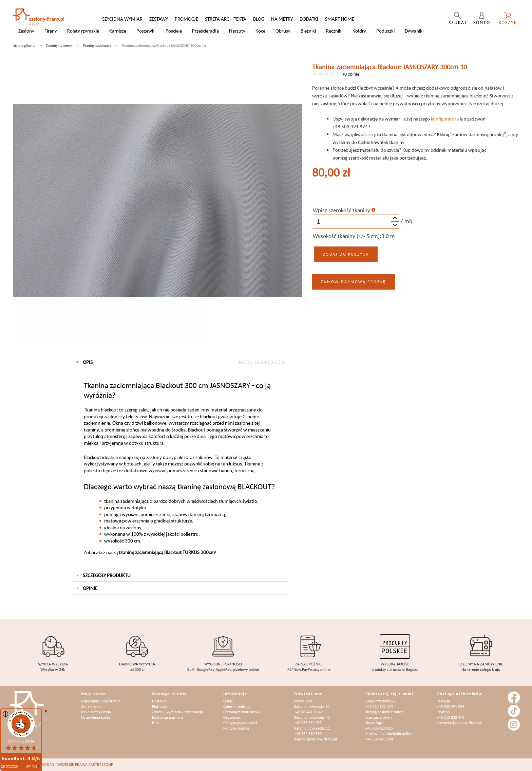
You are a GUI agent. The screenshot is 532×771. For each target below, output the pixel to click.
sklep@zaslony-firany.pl (385, 712)
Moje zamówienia (96, 712)
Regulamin (232, 717)
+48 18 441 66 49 (308, 712)
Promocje (186, 19)
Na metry (282, 19)
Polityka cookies (236, 728)
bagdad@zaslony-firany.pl (316, 739)
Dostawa (159, 701)
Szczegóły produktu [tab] (103, 575)
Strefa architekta (226, 19)
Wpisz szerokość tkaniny (341, 210)
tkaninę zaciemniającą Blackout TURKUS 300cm (167, 552)
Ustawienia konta (96, 717)
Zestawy (159, 19)
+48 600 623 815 (379, 728)
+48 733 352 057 (308, 723)
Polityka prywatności (240, 723)
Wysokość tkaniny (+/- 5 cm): (347, 236)
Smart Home (340, 19)
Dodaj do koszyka (346, 254)
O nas (228, 701)
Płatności (159, 706)
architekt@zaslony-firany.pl (459, 723)
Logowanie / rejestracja (101, 701)
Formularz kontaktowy (242, 712)
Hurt (156, 723)
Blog (259, 19)
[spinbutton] (356, 222)
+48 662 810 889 (308, 733)
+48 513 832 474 (379, 706)
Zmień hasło (91, 706)
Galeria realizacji (237, 706)
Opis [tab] (180, 362)
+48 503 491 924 (379, 739)
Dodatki (309, 19)
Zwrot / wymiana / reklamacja (177, 712)
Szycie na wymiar (122, 19)
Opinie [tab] (86, 588)
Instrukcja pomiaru (167, 717)
